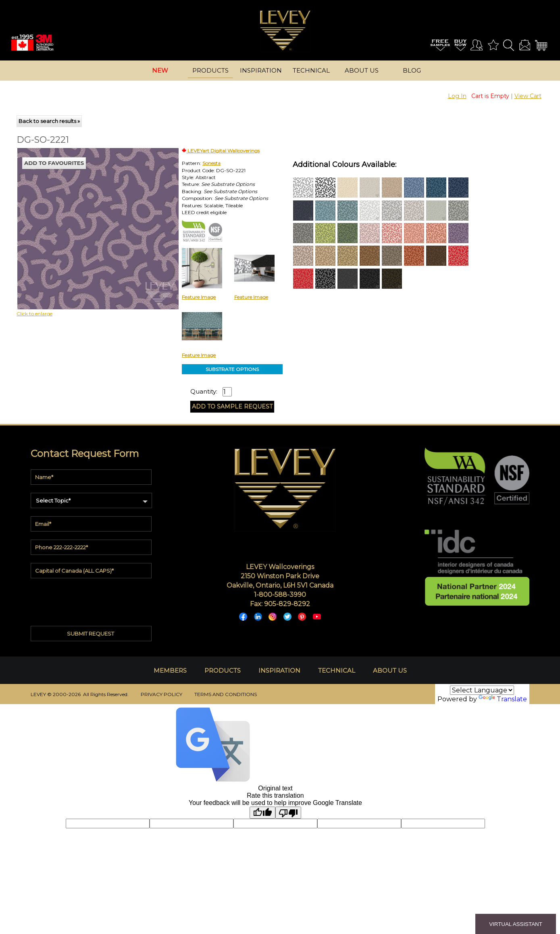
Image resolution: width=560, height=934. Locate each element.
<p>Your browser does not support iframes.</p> (83, 219)
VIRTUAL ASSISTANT (516, 924)
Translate (503, 699)
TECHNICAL (337, 670)
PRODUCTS (223, 670)
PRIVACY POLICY (161, 694)
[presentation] (92, 600)
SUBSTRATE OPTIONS (232, 369)
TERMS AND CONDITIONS (226, 694)
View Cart (528, 96)
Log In (457, 96)
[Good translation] (262, 813)
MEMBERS (170, 670)
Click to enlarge (34, 314)
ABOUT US (390, 670)
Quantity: (204, 392)
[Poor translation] (288, 813)
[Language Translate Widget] (482, 690)
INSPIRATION (279, 670)
